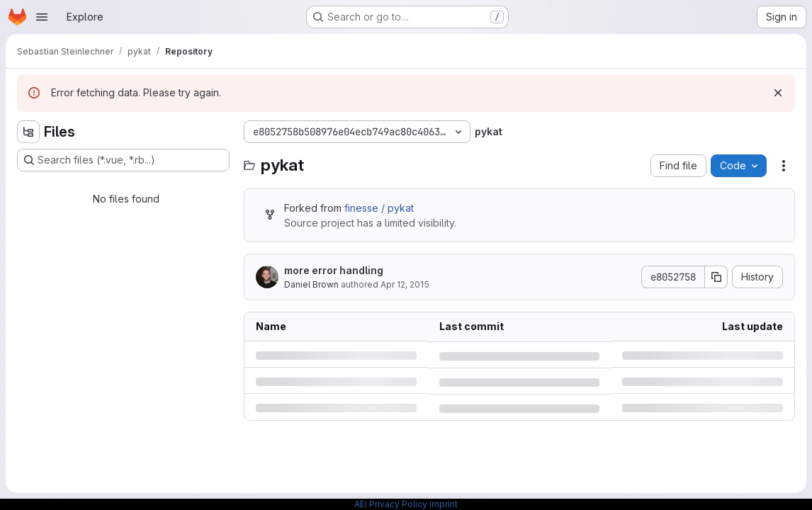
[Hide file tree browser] (28, 132)
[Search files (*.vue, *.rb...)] (123, 160)
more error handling (334, 270)
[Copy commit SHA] (716, 277)
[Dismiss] (778, 93)
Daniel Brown (311, 284)
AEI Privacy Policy (391, 504)
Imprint (444, 504)
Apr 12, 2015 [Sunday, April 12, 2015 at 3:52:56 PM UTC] (405, 284)
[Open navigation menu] (42, 17)
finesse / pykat (379, 208)
